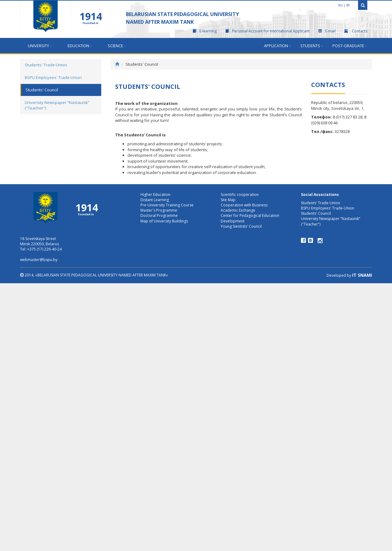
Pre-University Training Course (167, 205)
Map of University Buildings (164, 221)
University (40, 46)
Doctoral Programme (159, 215)
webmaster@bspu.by (39, 260)
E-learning (205, 31)
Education (80, 46)
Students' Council (42, 90)
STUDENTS (312, 46)
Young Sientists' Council (241, 226)
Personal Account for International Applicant (267, 31)
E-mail (327, 31)
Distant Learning (155, 200)
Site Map (228, 200)
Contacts (356, 31)
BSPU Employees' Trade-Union (53, 77)
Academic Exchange (238, 210)
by (348, 5)
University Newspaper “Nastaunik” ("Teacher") (57, 105)
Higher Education (155, 195)
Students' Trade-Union (46, 65)
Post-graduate (350, 46)
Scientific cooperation (240, 195)
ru (341, 5)
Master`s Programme (159, 210)
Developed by (349, 275)
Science (117, 46)
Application (277, 46)
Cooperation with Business (244, 205)
